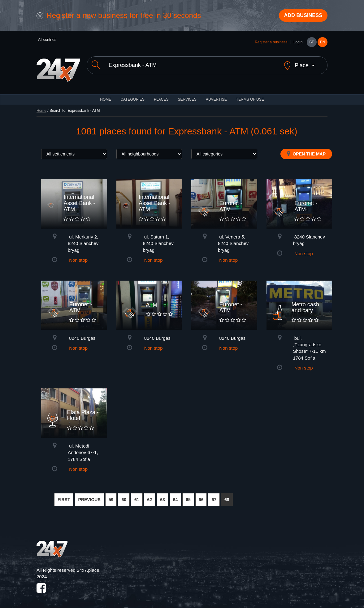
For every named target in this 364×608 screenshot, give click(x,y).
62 (150, 496)
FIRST (64, 496)
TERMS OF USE (250, 96)
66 (201, 496)
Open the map (306, 150)
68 (227, 496)
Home (41, 107)
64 (175, 496)
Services (187, 96)
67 (214, 496)
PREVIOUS (89, 496)
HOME (106, 96)
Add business (300, 16)
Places (161, 96)
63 (162, 496)
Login (298, 44)
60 (124, 496)
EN (323, 44)
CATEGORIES (132, 96)
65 (188, 496)
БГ (311, 44)
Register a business (271, 44)
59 (111, 496)
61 (137, 496)
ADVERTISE (216, 96)
